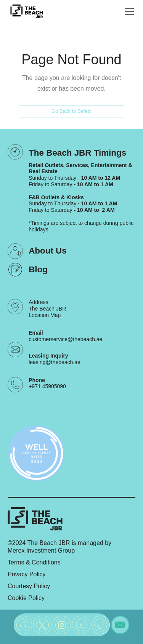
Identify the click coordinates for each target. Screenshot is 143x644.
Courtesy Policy (29, 586)
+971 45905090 (47, 386)
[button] (128, 11)
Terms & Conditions (34, 562)
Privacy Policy (27, 574)
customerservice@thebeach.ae (65, 339)
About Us (48, 251)
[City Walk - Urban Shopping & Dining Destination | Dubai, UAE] (27, 11)
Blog (38, 269)
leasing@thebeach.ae (55, 362)
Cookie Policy (26, 598)
